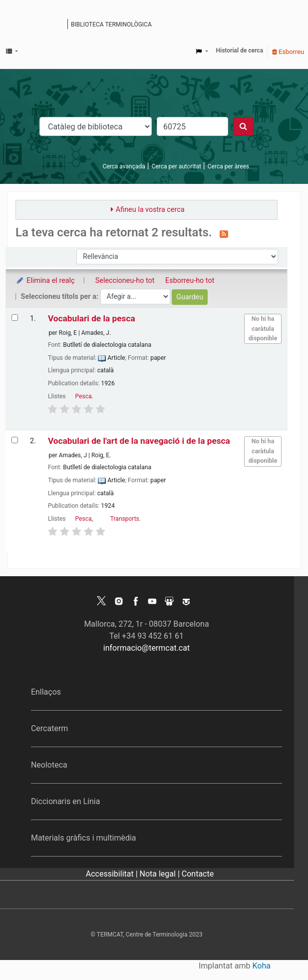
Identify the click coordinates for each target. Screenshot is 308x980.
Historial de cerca (240, 50)
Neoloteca (49, 765)
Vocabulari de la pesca (92, 319)
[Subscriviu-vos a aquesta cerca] (224, 233)
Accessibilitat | (113, 874)
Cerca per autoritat (176, 166)
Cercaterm (49, 728)
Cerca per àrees (228, 166)
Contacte (198, 874)
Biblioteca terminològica (111, 24)
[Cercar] (243, 126)
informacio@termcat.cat (147, 648)
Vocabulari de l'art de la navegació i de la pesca (139, 441)
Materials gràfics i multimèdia (84, 838)
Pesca (84, 396)
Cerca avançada (124, 166)
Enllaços (46, 692)
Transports (125, 519)
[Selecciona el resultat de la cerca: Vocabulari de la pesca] (15, 318)
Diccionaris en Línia (66, 801)
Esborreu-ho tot (190, 281)
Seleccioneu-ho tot (125, 281)
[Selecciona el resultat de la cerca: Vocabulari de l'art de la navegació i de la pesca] (15, 440)
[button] (12, 51)
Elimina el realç (45, 281)
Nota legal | (161, 874)
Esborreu (288, 52)
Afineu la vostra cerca (150, 210)
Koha (262, 966)
